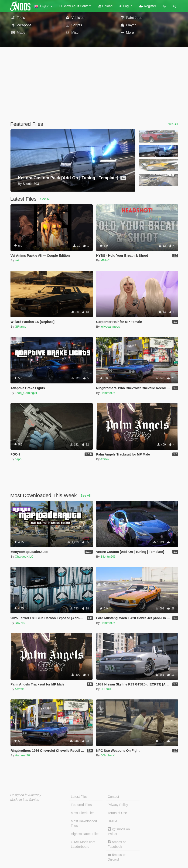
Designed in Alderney (26, 795)
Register (148, 6)
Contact (113, 797)
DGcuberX (108, 755)
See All (173, 124)
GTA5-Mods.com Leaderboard (83, 844)
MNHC (105, 260)
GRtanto (21, 327)
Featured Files (81, 805)
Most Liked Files (83, 813)
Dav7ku (20, 623)
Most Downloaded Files (84, 823)
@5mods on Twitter (119, 831)
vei (17, 260)
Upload (105, 6)
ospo (18, 459)
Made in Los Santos (25, 800)
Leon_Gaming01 (26, 393)
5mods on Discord (117, 857)
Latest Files (79, 797)
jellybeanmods (110, 327)
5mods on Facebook (117, 844)
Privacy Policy (118, 805)
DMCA (112, 821)
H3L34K (106, 689)
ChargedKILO (24, 557)
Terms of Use (117, 813)
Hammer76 (108, 393)
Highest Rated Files (85, 834)
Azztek (105, 459)
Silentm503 (108, 557)
